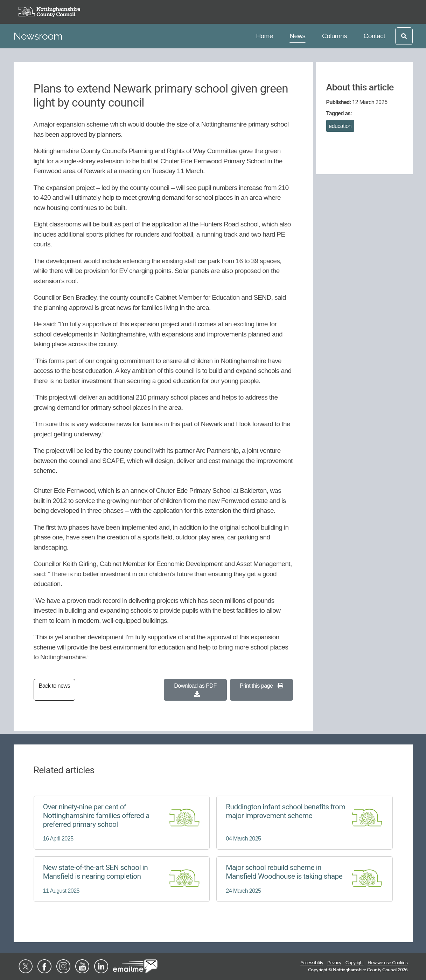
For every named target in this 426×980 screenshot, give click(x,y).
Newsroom (38, 36)
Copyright (355, 963)
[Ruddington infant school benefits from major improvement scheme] (305, 823)
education (340, 126)
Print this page (261, 686)
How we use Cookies (387, 963)
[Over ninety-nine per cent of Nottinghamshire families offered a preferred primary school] (122, 823)
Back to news (54, 686)
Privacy (334, 963)
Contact (374, 35)
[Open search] (404, 36)
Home (265, 35)
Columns (334, 35)
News (299, 35)
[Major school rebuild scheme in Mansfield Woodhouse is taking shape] (305, 879)
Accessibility (312, 963)
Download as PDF (195, 690)
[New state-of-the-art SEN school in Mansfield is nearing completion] (122, 879)
